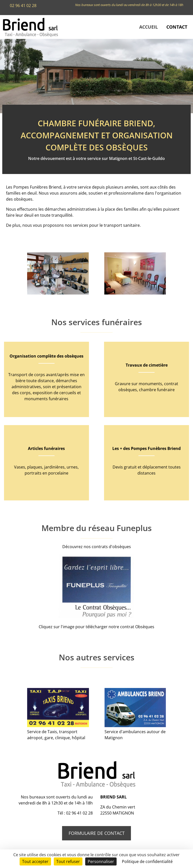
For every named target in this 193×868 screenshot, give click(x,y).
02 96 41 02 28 (23, 6)
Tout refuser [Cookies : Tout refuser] (68, 861)
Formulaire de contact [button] (97, 833)
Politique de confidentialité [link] (147, 861)
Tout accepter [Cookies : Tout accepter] (35, 861)
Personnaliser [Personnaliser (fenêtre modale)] (101, 861)
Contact (177, 27)
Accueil (149, 27)
